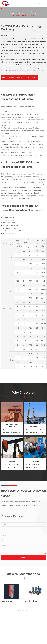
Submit (23, 587)
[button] (18, 640)
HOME (15, 11)
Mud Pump (30, 11)
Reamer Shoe (7, 631)
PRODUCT (21, 11)
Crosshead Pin (31, 631)
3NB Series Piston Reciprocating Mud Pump (24, 13)
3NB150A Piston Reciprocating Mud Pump (24, 15)
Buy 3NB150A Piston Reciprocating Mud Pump (19, 107)
